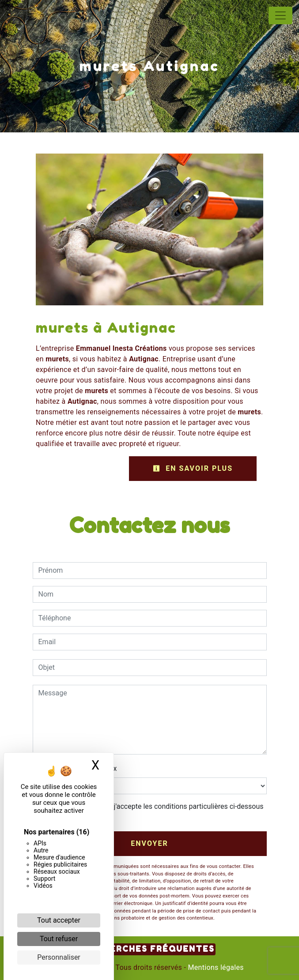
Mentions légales (215, 967)
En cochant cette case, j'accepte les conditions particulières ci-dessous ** (153, 812)
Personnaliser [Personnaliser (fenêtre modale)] (59, 957)
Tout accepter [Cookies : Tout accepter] (59, 920)
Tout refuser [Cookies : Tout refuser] (59, 939)
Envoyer (149, 843)
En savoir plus (193, 468)
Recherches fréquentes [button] (149, 949)
